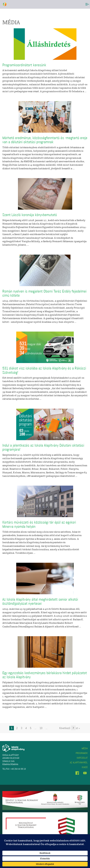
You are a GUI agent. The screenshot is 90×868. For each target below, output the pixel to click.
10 (41, 728)
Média (85, 748)
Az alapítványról (79, 762)
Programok (82, 753)
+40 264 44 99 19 (18, 769)
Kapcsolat (82, 758)
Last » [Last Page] (77, 728)
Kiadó (85, 767)
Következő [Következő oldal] (65, 728)
